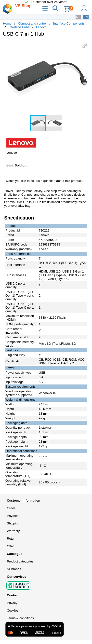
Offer (10, 546)
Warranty (13, 531)
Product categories (20, 561)
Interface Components (69, 23)
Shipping (13, 523)
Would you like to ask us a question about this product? (44, 181)
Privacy (12, 603)
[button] (85, 46)
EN (86, 17)
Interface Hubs (19, 27)
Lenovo (41, 27)
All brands (14, 569)
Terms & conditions (20, 618)
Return (12, 539)
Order (11, 508)
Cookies (13, 610)
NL (78, 17)
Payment (13, 516)
